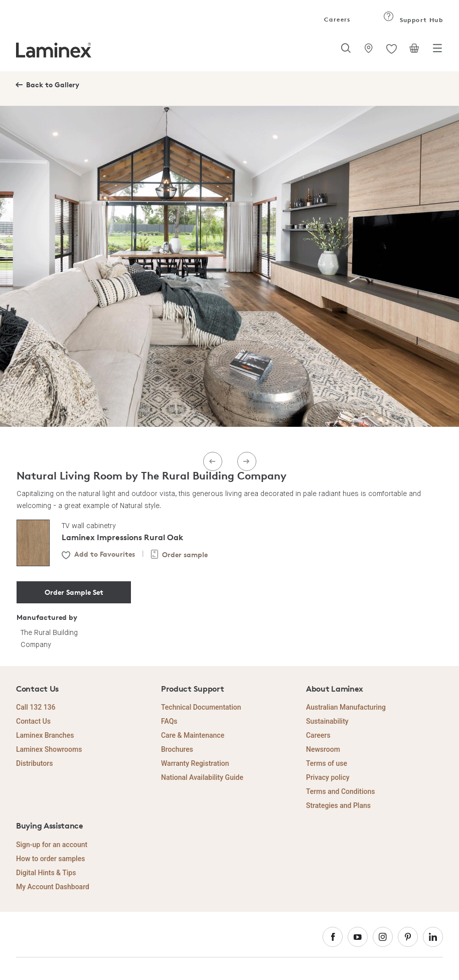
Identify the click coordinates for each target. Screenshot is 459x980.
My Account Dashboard (53, 887)
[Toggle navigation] (437, 51)
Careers (337, 19)
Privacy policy (328, 777)
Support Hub (413, 20)
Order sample (185, 554)
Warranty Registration (195, 763)
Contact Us (33, 721)
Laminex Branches (45, 735)
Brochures (177, 749)
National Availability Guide (202, 777)
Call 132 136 (36, 707)
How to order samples (50, 859)
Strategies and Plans (338, 805)
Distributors (34, 763)
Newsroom (323, 749)
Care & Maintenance (193, 735)
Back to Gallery (53, 85)
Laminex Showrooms (49, 749)
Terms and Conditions (340, 791)
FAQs (169, 721)
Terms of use (327, 763)
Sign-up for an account (52, 845)
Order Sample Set (74, 592)
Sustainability (327, 721)
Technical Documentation (201, 707)
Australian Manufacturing (346, 707)
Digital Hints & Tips (46, 873)
